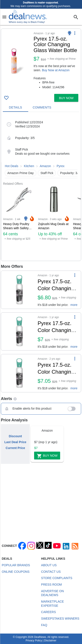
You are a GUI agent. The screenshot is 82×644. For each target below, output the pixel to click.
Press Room (51, 585)
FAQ (44, 625)
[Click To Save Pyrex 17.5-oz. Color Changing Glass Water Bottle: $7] (6, 98)
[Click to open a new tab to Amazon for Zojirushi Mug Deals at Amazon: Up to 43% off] (54, 223)
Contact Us (51, 572)
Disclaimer (50, 641)
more (74, 305)
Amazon (45, 166)
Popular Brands (16, 565)
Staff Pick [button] (47, 173)
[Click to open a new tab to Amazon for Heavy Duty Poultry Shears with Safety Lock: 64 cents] (19, 223)
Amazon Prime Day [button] (21, 173)
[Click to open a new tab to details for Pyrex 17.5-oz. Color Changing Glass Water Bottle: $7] (17, 61)
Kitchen (29, 166)
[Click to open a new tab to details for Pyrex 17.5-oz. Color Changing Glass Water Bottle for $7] (19, 290)
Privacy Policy (34, 641)
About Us (49, 565)
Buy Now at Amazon (56, 70)
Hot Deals (11, 166)
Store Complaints (57, 578)
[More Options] (75, 33)
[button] (41, 60)
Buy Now (47, 456)
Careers (49, 612)
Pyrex (61, 166)
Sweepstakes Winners (60, 619)
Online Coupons (16, 572)
